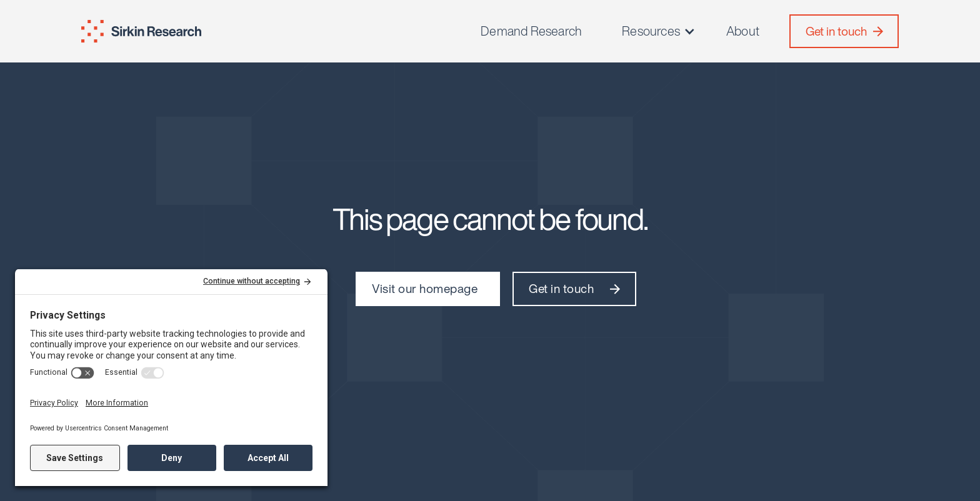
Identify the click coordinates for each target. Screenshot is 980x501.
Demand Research (531, 31)
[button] (659, 31)
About (743, 31)
